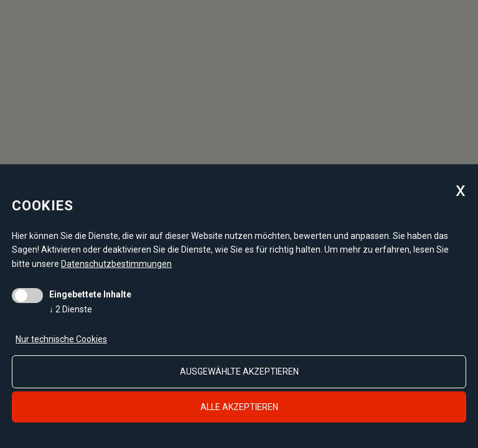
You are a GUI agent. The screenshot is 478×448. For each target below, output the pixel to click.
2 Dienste (71, 309)
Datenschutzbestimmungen (116, 264)
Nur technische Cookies (61, 339)
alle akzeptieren (239, 407)
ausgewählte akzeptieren (239, 371)
